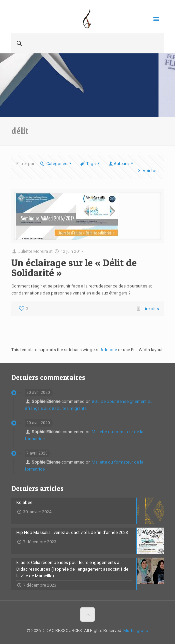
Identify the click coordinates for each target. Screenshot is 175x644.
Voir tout (147, 171)
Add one (109, 350)
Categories (56, 164)
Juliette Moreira (33, 251)
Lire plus (151, 309)
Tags (90, 164)
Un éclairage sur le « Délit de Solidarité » (74, 267)
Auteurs (121, 164)
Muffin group (136, 630)
